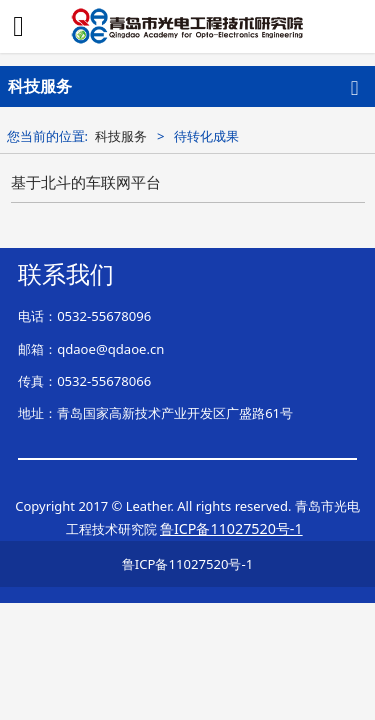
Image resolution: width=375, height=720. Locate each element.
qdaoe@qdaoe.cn (110, 349)
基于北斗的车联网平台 (86, 182)
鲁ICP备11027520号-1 (187, 564)
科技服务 (121, 136)
